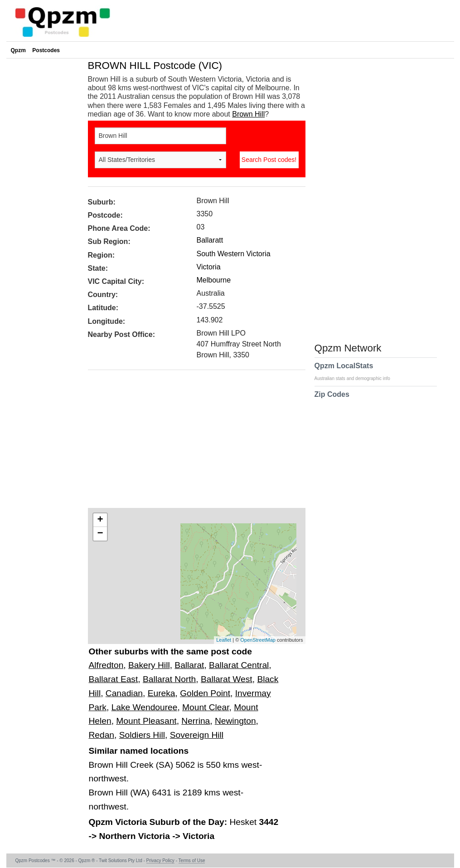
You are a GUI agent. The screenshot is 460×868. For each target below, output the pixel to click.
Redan (102, 735)
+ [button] (100, 520)
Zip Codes (332, 400)
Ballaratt (210, 240)
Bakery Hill (149, 665)
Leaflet (224, 640)
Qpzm (18, 50)
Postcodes (46, 50)
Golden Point (205, 693)
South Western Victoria (234, 254)
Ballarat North (169, 679)
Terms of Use (192, 861)
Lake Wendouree (145, 707)
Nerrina (196, 721)
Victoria (209, 267)
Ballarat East (114, 679)
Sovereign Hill (197, 735)
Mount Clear (206, 707)
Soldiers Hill (142, 735)
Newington (235, 721)
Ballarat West (227, 679)
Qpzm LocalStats (357, 371)
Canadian (124, 693)
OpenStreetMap (258, 640)
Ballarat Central (239, 665)
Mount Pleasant (146, 721)
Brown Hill (248, 114)
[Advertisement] (192, 442)
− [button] (100, 534)
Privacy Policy (160, 861)
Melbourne (214, 280)
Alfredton (106, 665)
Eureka (162, 693)
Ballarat (189, 665)
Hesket (244, 822)
